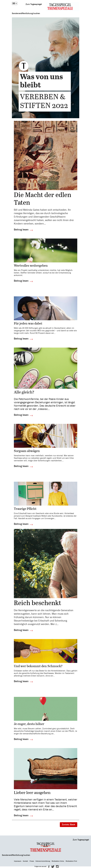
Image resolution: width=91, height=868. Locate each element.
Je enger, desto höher (29, 724)
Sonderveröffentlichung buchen (26, 13)
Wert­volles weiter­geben (31, 266)
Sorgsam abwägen (27, 451)
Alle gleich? (24, 392)
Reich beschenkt (38, 603)
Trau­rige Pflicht (25, 509)
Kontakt (25, 861)
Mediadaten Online (58, 861)
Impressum (18, 861)
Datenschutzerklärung (43, 861)
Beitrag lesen (21, 230)
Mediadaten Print (71, 861)
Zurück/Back (69, 825)
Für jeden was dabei (28, 324)
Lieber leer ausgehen (32, 793)
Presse (32, 861)
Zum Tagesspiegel (34, 4)
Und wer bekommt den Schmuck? (38, 666)
